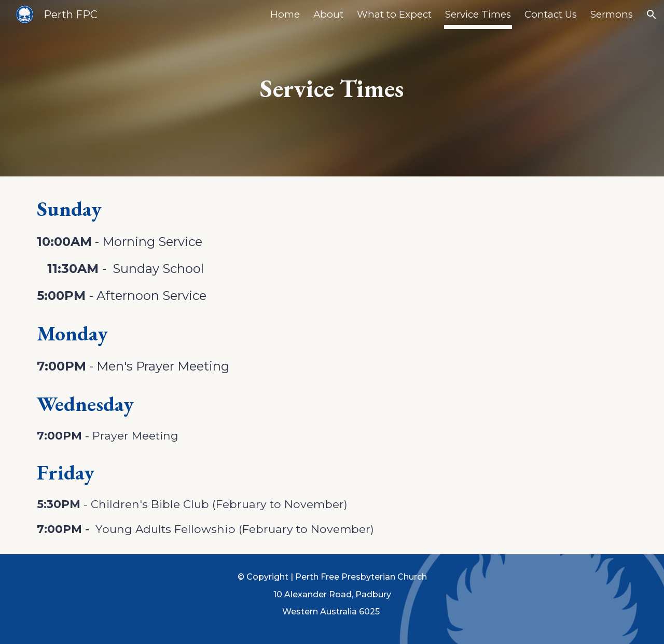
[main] (332, 88)
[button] (652, 15)
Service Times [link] (478, 14)
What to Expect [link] (394, 14)
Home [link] (285, 14)
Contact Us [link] (551, 14)
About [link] (328, 14)
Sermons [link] (612, 14)
